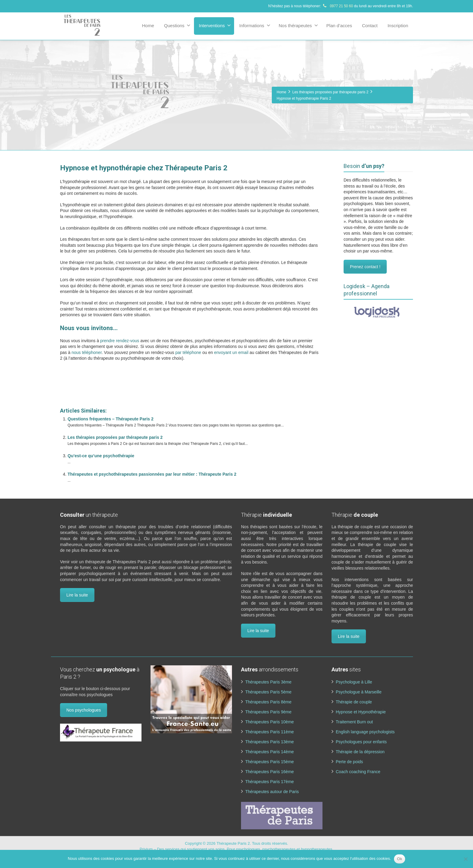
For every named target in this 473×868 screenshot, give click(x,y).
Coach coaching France (358, 772)
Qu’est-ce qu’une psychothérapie (101, 456)
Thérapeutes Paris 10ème (270, 722)
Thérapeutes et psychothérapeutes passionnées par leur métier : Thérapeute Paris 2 (152, 474)
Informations (255, 25)
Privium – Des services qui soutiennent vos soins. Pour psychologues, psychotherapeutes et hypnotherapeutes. (237, 849)
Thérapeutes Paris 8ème (268, 702)
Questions (177, 25)
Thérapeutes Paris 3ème (268, 682)
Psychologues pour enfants (361, 742)
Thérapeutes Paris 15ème (270, 762)
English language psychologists (365, 732)
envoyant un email (231, 352)
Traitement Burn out (354, 722)
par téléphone (188, 352)
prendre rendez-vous (120, 341)
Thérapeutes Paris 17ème (270, 782)
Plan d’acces (339, 26)
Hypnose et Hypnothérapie (361, 712)
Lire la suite (77, 595)
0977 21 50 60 (337, 6)
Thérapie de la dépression (360, 752)
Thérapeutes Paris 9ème (268, 712)
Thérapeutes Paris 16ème (270, 772)
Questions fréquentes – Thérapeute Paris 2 (111, 419)
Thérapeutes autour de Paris (272, 792)
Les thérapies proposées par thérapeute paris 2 (115, 437)
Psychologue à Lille (354, 682)
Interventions (215, 25)
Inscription (398, 26)
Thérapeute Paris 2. (234, 843)
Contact (370, 26)
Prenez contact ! (365, 267)
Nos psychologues (84, 710)
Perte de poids (349, 762)
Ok (400, 859)
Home (148, 26)
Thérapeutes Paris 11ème (270, 732)
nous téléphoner (87, 352)
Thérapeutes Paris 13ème (270, 742)
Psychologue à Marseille (359, 692)
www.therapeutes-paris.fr (85, 394)
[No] (465, 859)
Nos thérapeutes (298, 25)
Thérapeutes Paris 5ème (268, 692)
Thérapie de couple (354, 702)
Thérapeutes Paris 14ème (270, 752)
